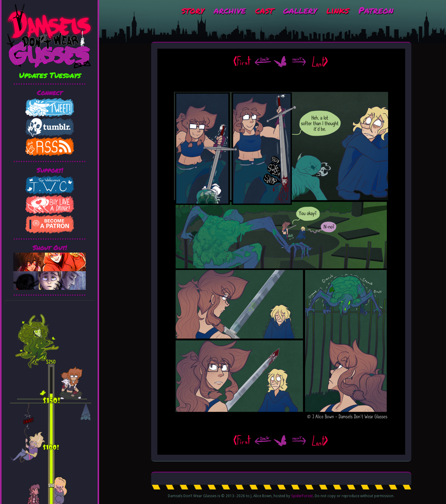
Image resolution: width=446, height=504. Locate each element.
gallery (300, 10)
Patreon (376, 10)
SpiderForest (302, 496)
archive (230, 10)
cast (264, 10)
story (193, 10)
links (338, 10)
